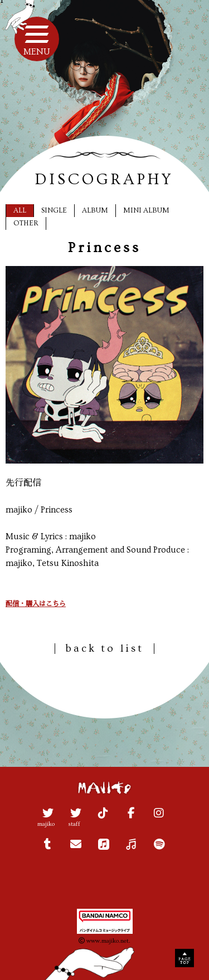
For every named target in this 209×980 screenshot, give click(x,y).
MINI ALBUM (146, 210)
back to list (104, 649)
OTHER (26, 223)
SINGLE (54, 210)
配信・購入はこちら (36, 604)
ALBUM (95, 210)
